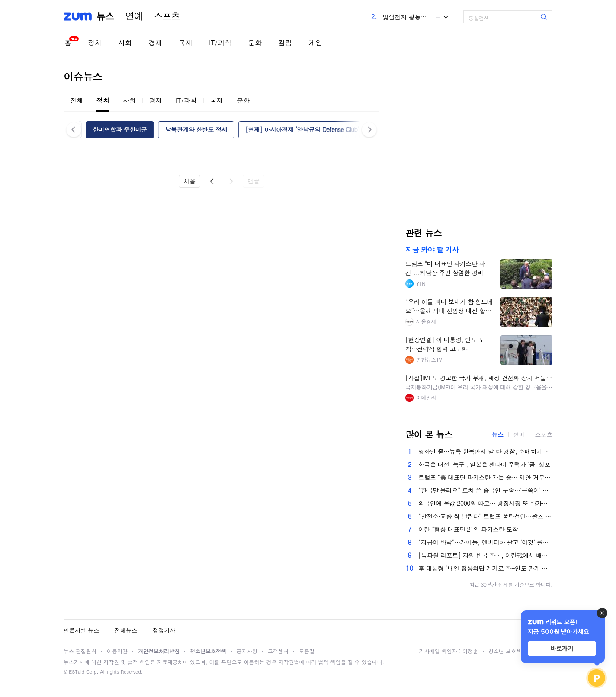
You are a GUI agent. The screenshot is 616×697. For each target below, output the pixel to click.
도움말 (307, 651)
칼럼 (285, 43)
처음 (189, 181)
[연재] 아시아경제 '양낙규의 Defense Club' (302, 129)
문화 (255, 43)
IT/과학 (220, 43)
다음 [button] (369, 130)
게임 (315, 43)
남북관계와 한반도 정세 (196, 129)
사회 (125, 43)
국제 (186, 43)
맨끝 (253, 181)
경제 (155, 43)
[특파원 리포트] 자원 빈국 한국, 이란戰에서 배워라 (485, 555)
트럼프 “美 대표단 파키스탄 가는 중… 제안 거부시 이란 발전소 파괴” (485, 477)
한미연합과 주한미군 (120, 129)
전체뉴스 (126, 630)
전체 (77, 100)
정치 (95, 43)
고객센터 (278, 651)
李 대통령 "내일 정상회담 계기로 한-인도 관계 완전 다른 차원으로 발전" (485, 568)
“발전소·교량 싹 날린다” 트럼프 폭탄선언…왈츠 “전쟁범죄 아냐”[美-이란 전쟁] (485, 516)
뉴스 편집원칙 (80, 651)
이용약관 (117, 651)
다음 (231, 181)
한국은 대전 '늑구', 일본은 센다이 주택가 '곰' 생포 (484, 464)
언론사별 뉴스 (81, 630)
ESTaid (77, 672)
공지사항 (247, 651)
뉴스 (106, 16)
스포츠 (167, 16)
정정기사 (164, 630)
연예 (134, 16)
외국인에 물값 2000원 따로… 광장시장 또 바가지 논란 (485, 503)
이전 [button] (74, 130)
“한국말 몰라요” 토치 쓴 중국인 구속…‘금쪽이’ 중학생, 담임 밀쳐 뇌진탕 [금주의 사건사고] (485, 490)
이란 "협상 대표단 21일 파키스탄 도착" (469, 529)
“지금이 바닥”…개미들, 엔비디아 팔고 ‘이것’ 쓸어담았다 (485, 542)
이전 (212, 181)
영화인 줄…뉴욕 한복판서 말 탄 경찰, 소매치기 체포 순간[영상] (485, 451)
